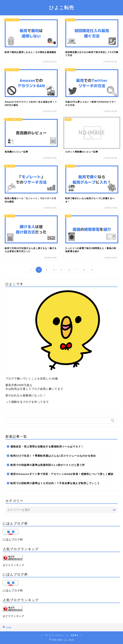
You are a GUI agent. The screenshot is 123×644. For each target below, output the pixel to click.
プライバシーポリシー (54, 635)
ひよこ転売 (61, 7)
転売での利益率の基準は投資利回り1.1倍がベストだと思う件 (48, 465)
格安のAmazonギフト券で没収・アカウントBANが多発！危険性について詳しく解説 (62, 474)
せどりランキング (14, 565)
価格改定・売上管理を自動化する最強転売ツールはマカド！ (47, 447)
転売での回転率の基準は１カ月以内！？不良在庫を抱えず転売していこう (55, 483)
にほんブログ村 (13, 539)
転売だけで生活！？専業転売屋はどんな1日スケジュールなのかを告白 (53, 456)
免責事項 (74, 635)
